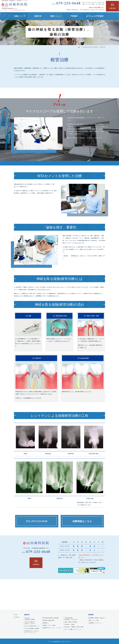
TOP (79, 47)
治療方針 (38, 16)
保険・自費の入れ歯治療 (71, 621)
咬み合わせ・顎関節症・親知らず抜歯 (74, 626)
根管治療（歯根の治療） (49, 620)
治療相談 (113, 8)
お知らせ (17, 617)
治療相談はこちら (82, 521)
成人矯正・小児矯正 (70, 624)
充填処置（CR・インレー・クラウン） (53, 627)
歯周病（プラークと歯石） (50, 625)
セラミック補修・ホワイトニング (73, 629)
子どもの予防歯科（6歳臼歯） (32, 628)
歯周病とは (46, 622)
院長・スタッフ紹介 (94, 620)
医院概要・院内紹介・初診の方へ (97, 617)
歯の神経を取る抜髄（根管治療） (51, 617)
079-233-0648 (66, 3)
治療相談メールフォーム (95, 622)
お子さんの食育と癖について (32, 625)
